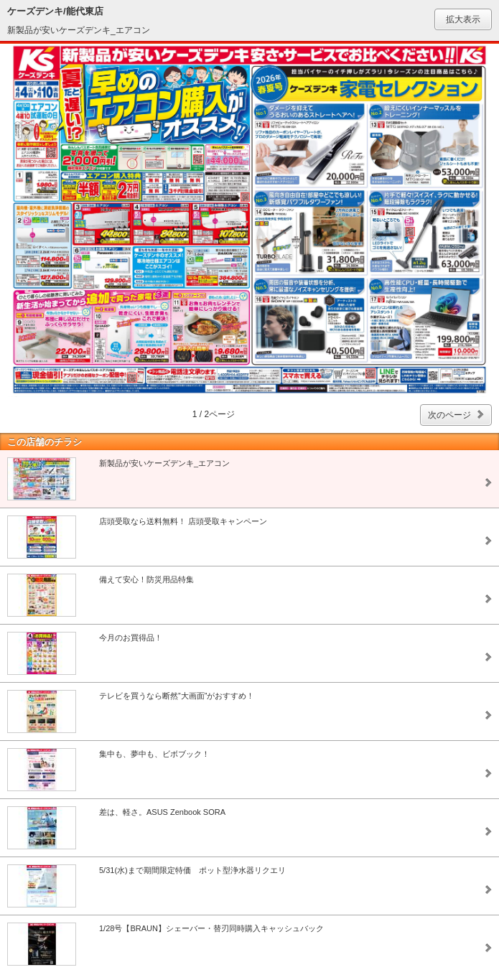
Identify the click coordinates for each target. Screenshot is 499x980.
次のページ (449, 415)
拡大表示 (463, 19)
